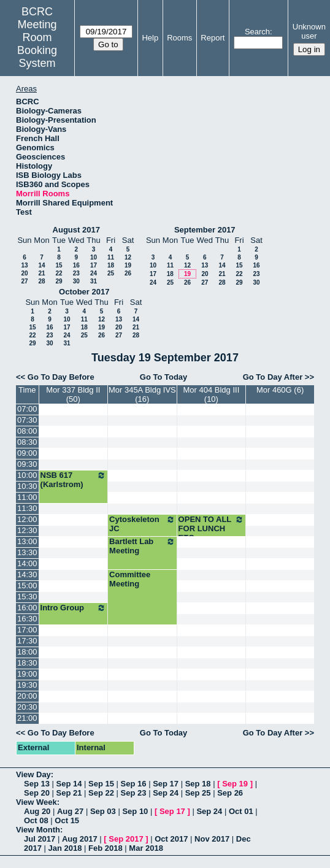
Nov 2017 (212, 839)
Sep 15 (101, 784)
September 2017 (205, 230)
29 (59, 281)
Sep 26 (230, 793)
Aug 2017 (80, 839)
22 (59, 273)
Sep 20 (37, 793)
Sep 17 (166, 784)
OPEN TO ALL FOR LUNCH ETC (212, 528)
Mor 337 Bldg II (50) (73, 394)
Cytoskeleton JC (142, 524)
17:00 (27, 630)
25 (111, 273)
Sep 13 (37, 784)
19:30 (27, 685)
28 (41, 281)
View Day (33, 774)
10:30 (27, 486)
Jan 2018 (65, 848)
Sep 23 (134, 793)
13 (24, 265)
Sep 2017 (126, 839)
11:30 (27, 508)
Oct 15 (67, 820)
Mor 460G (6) (280, 390)
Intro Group (74, 608)
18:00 (27, 652)
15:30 (27, 597)
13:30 (27, 552)
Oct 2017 (171, 839)
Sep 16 (134, 784)
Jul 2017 (40, 839)
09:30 (27, 464)
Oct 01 (241, 811)
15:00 (27, 586)
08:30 (27, 442)
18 (111, 265)
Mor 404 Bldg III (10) (211, 394)
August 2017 (76, 230)
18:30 (27, 663)
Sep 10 (135, 811)
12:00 (27, 519)
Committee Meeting (130, 579)
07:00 (27, 409)
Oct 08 (36, 820)
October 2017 (84, 292)
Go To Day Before (61, 377)
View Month (38, 830)
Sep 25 (198, 793)
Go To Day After (273, 377)
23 (76, 273)
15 (59, 265)
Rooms (179, 38)
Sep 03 (103, 811)
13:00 (27, 541)
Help (150, 38)
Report (213, 38)
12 (128, 257)
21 (41, 273)
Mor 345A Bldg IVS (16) (142, 394)
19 (128, 265)
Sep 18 (198, 784)
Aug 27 (70, 811)
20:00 (27, 696)
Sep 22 (101, 793)
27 (24, 281)
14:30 (27, 574)
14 (41, 265)
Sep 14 (69, 784)
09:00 (27, 453)
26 (128, 273)
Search (257, 32)
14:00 (27, 563)
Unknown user (309, 31)
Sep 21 (69, 793)
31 (94, 281)
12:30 (27, 530)
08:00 (27, 431)
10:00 (27, 475)
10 (94, 257)
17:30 (27, 641)
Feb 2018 (106, 848)
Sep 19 (235, 784)
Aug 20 (37, 811)
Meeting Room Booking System (37, 44)
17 (94, 265)
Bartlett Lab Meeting (142, 546)
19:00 (27, 674)
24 (94, 273)
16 (76, 265)
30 (76, 281)
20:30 (27, 707)
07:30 (27, 420)
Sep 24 (166, 793)
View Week (36, 802)
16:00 (27, 608)
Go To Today (164, 377)
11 (111, 257)
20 (24, 273)
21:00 (27, 718)
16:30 (27, 619)
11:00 (27, 497)
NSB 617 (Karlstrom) (74, 480)
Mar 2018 (146, 848)
